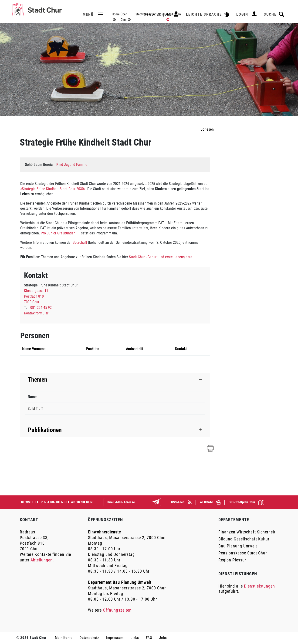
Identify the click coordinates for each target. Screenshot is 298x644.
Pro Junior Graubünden (60, 233)
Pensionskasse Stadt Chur (243, 553)
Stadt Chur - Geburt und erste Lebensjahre (161, 257)
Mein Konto (64, 638)
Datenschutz (89, 638)
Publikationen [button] (45, 430)
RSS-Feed (181, 502)
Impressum (115, 638)
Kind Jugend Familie (72, 165)
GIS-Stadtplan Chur (246, 502)
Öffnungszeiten (117, 610)
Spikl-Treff (35, 409)
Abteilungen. (42, 560)
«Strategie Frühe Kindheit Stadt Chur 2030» (53, 189)
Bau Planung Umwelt (238, 546)
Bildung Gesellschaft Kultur (244, 539)
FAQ (149, 638)
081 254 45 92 (41, 308)
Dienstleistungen (259, 586)
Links (135, 638)
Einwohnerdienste (104, 532)
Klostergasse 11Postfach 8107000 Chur (36, 296)
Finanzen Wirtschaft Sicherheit (247, 532)
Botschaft (80, 242)
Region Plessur (232, 560)
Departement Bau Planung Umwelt (120, 582)
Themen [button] (38, 379)
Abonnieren (160, 502)
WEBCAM (210, 502)
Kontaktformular (36, 313)
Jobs (163, 638)
